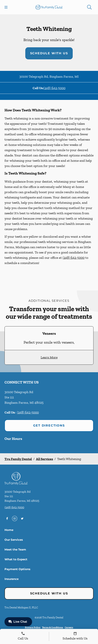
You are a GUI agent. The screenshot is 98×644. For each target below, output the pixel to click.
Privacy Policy (33, 627)
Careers (69, 627)
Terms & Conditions (53, 627)
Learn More (49, 357)
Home (9, 530)
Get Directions (49, 425)
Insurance (12, 579)
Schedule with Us (49, 53)
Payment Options (17, 569)
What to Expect (16, 559)
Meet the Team (15, 549)
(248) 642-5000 (54, 88)
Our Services (14, 540)
